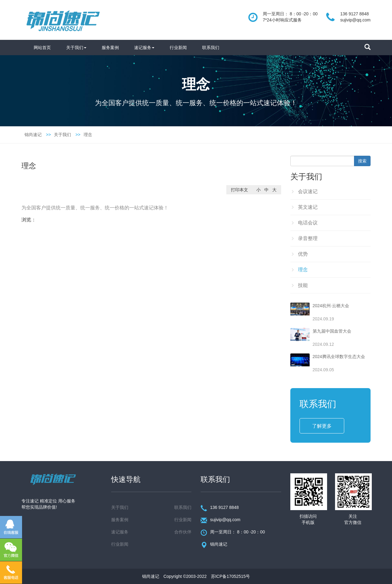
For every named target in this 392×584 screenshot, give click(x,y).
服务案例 (110, 48)
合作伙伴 (183, 532)
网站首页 (42, 48)
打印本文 (239, 190)
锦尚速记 (33, 135)
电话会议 (308, 223)
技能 (303, 285)
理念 (88, 135)
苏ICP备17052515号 (231, 576)
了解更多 (322, 426)
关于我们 (76, 48)
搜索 (362, 161)
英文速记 (308, 207)
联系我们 (211, 48)
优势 (303, 254)
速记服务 (144, 48)
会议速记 (308, 191)
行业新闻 (178, 48)
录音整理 (308, 238)
